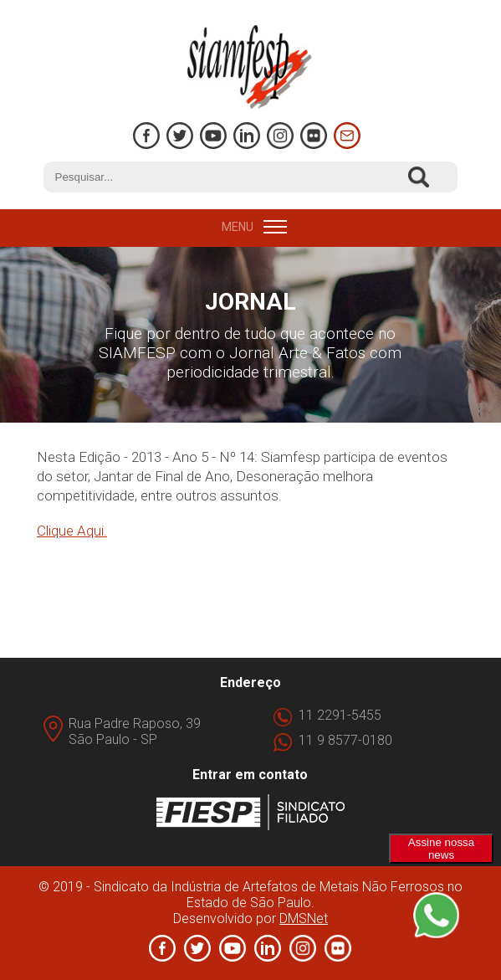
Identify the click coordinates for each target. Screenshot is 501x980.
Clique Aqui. (72, 531)
